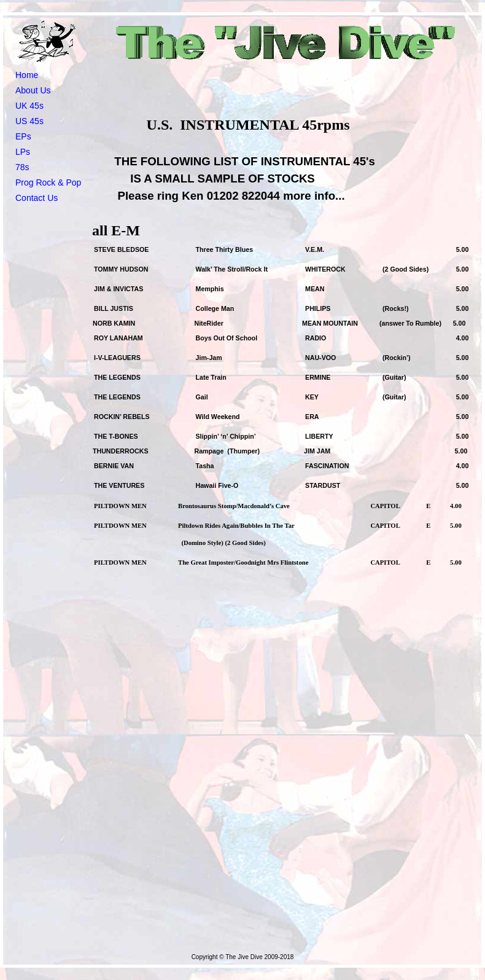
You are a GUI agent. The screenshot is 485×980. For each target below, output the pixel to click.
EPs (23, 136)
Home (27, 75)
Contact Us (37, 198)
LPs (23, 152)
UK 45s (29, 106)
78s (22, 167)
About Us (33, 90)
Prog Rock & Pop (48, 182)
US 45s (29, 121)
